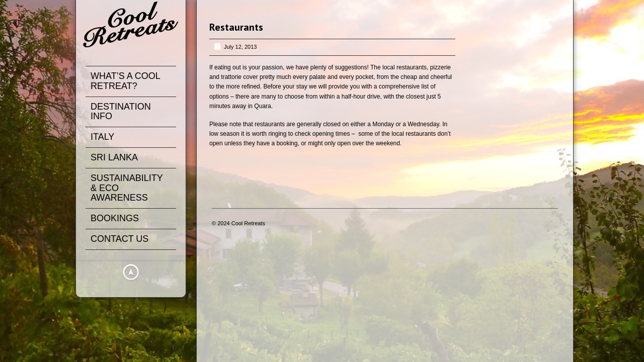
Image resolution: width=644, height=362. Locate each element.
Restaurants (236, 27)
